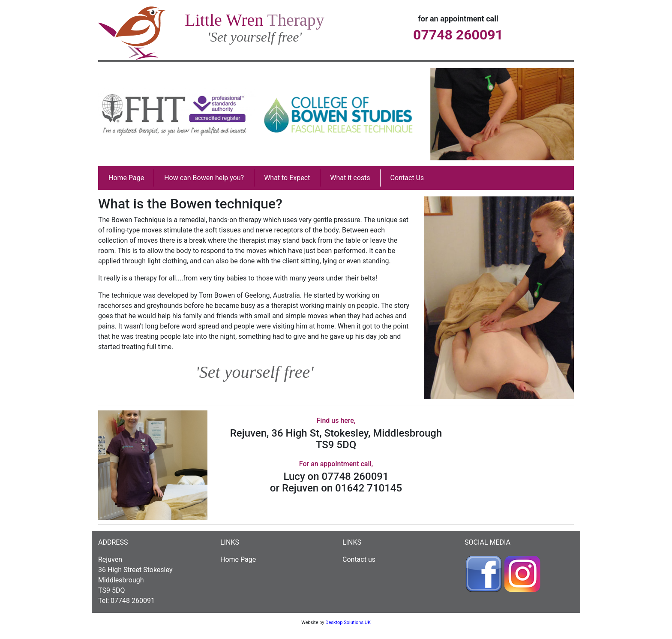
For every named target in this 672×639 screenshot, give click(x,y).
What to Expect (287, 178)
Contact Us (407, 178)
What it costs (350, 178)
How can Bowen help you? (204, 178)
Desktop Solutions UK (348, 622)
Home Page (126, 178)
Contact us (359, 559)
